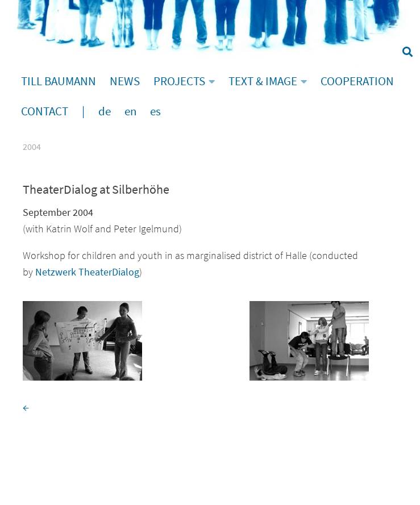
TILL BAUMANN (59, 81)
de (105, 111)
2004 (32, 147)
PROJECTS (179, 81)
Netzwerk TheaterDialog (87, 272)
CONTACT (45, 111)
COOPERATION (357, 81)
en (130, 111)
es (155, 111)
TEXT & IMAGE (263, 81)
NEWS (125, 81)
